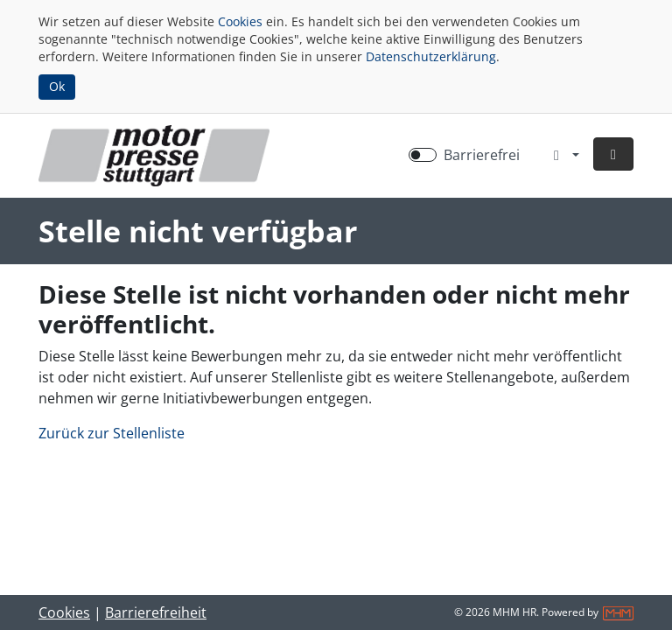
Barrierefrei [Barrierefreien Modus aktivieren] (482, 155)
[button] (613, 154)
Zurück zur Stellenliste (112, 433)
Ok (57, 86)
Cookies (240, 21)
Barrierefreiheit (156, 612)
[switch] (423, 155)
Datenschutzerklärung (431, 56)
